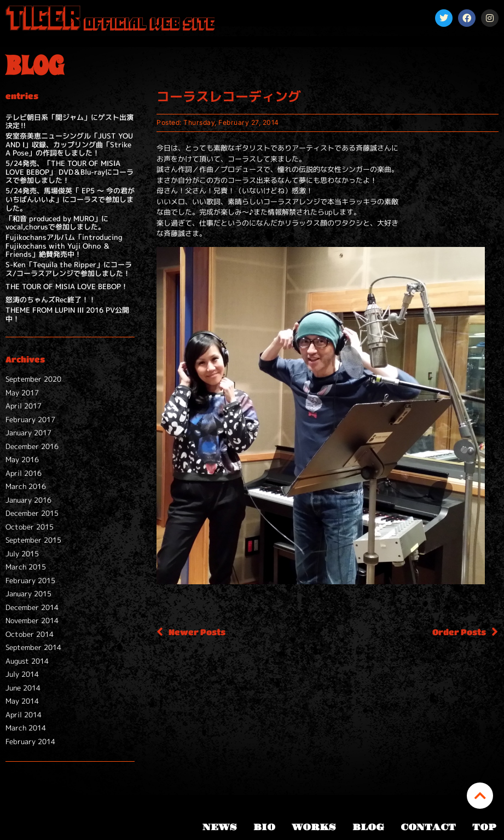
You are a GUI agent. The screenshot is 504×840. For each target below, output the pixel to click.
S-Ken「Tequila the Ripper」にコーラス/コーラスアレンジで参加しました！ (69, 269)
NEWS (220, 827)
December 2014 (32, 607)
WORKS (314, 827)
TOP (484, 827)
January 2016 (28, 500)
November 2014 (32, 620)
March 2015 (26, 567)
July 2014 (22, 674)
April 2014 (24, 715)
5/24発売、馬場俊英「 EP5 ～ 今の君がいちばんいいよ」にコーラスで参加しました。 (70, 199)
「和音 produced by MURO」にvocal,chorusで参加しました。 (57, 223)
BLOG (368, 827)
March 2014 (26, 728)
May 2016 (22, 459)
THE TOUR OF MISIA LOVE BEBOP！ (67, 286)
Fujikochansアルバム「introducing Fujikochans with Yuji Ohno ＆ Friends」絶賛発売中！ (64, 246)
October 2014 (30, 634)
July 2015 (22, 554)
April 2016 (24, 473)
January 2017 (28, 433)
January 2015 (28, 594)
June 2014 (23, 688)
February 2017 (30, 419)
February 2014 (30, 741)
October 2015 (30, 527)
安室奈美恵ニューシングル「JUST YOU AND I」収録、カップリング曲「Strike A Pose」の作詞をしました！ (69, 144)
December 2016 (32, 446)
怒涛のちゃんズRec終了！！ (51, 300)
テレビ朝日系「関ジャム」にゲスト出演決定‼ (69, 122)
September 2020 (33, 379)
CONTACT (428, 827)
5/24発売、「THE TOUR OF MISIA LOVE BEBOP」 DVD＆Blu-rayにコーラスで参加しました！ (69, 172)
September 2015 (33, 540)
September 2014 (33, 647)
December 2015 (32, 513)
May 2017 (22, 393)
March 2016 (26, 486)
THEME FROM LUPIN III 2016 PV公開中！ (67, 314)
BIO (264, 827)
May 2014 (22, 701)
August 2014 (27, 661)
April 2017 (24, 406)
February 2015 (30, 580)
